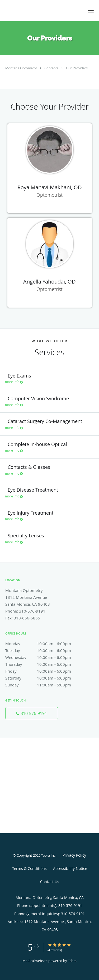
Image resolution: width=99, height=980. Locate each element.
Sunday (44, 685)
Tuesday (44, 650)
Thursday (44, 664)
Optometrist (49, 195)
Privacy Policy (74, 855)
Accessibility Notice (70, 868)
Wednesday (44, 657)
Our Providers (77, 68)
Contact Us (50, 882)
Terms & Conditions (29, 868)
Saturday (44, 678)
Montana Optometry (21, 68)
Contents (52, 68)
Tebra (72, 961)
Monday (44, 644)
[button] (91, 11)
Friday (44, 671)
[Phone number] (32, 713)
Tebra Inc (48, 855)
